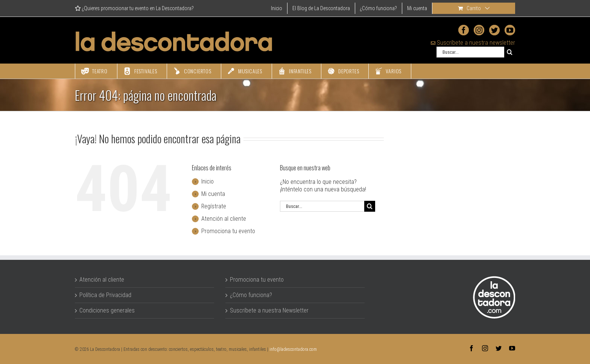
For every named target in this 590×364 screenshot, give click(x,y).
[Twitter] (494, 30)
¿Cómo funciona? (251, 295)
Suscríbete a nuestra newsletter (473, 43)
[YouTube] (510, 30)
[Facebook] (464, 30)
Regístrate (214, 206)
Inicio (208, 181)
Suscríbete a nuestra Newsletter (269, 310)
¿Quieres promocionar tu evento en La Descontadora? (134, 8)
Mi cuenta (213, 194)
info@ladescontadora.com (293, 349)
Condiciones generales (107, 310)
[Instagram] (479, 30)
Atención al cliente (224, 219)
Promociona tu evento (228, 231)
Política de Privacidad (105, 295)
